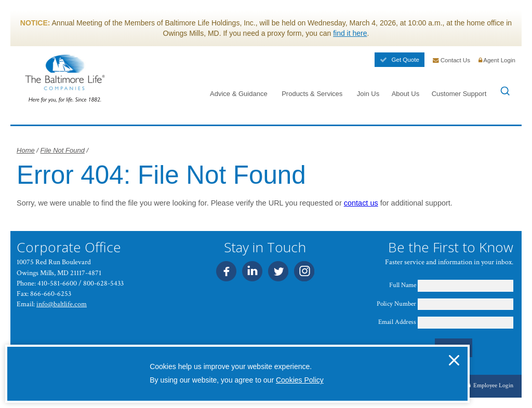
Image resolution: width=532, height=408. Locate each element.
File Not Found (63, 150)
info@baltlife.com (62, 304)
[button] (454, 360)
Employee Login (490, 385)
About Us (406, 94)
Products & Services (312, 94)
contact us (361, 203)
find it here (350, 33)
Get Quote (399, 60)
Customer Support (459, 94)
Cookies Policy (300, 380)
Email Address (397, 322)
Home (26, 150)
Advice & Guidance (239, 94)
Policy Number (396, 304)
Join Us (368, 94)
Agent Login (497, 60)
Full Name (403, 285)
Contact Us (452, 60)
